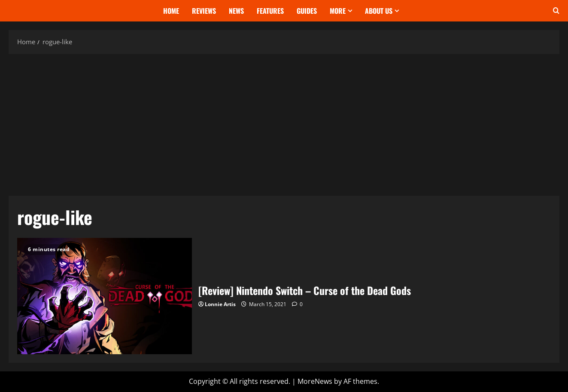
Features (270, 11)
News (236, 11)
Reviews (204, 11)
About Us (379, 11)
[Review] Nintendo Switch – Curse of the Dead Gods (105, 296)
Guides (307, 11)
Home (171, 11)
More (338, 11)
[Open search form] (556, 11)
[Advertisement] (284, 123)
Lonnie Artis (220, 304)
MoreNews (315, 381)
